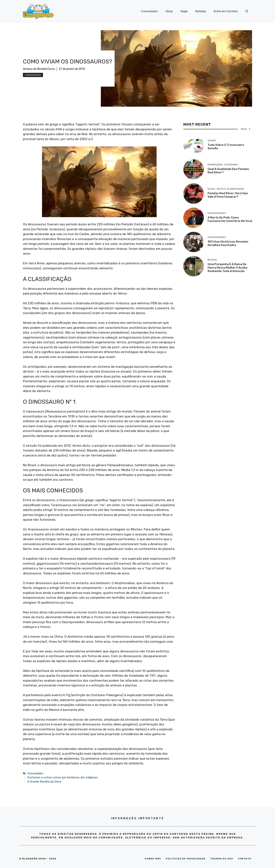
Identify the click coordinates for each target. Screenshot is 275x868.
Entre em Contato (226, 11)
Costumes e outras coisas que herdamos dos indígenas (62, 777)
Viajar (184, 11)
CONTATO (245, 859)
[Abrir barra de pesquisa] (247, 11)
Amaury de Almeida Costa (39, 69)
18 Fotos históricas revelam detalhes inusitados (228, 243)
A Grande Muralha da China (44, 782)
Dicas (169, 11)
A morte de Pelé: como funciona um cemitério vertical (230, 219)
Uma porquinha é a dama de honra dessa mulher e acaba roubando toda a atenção (227, 268)
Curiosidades (150, 11)
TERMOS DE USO (222, 859)
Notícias (201, 11)
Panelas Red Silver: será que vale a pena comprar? (228, 195)
